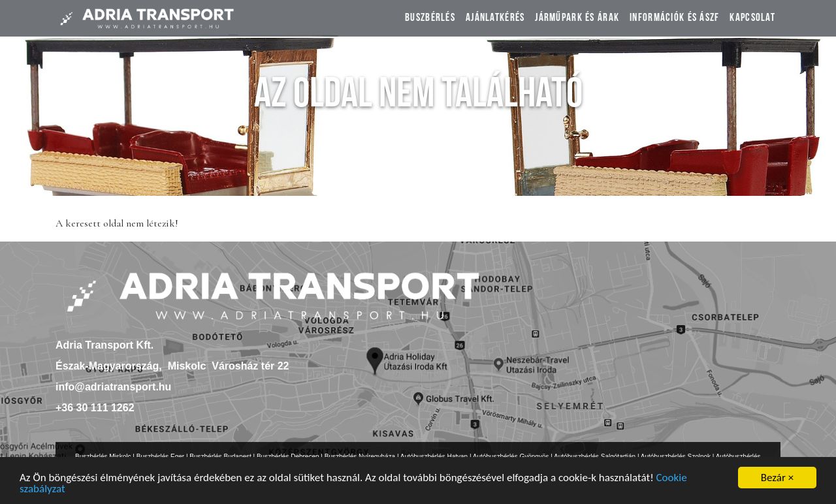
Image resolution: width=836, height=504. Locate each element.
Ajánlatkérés (495, 19)
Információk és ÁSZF (674, 19)
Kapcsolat (752, 19)
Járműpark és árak (577, 19)
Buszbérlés (430, 19)
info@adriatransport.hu (113, 387)
